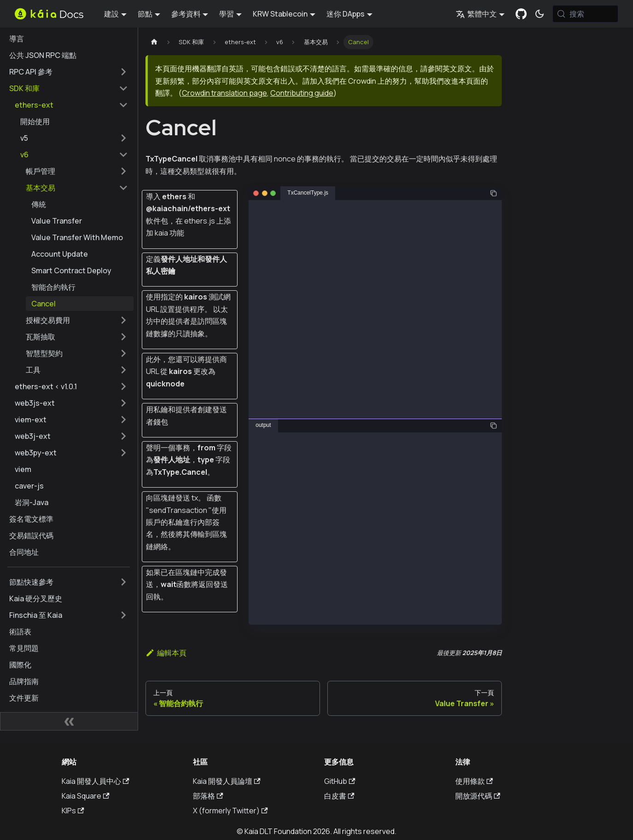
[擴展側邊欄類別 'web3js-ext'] (123, 403)
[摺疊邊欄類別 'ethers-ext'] (123, 105)
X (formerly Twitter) (230, 811)
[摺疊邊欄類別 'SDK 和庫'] (123, 88)
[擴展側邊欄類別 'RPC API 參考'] (123, 72)
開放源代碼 (478, 796)
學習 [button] (226, 14)
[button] (74, 138)
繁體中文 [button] (476, 14)
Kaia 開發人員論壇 (227, 781)
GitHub (340, 781)
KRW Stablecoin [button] (280, 14)
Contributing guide (302, 93)
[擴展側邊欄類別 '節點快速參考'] (123, 582)
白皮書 (339, 796)
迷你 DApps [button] (346, 14)
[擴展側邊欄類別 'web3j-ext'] (123, 436)
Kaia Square (86, 796)
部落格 (208, 796)
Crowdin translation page (224, 93)
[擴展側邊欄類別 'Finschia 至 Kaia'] (123, 615)
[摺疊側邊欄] (69, 721)
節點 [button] (145, 14)
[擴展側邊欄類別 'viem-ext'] (123, 420)
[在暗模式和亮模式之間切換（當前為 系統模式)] (540, 14)
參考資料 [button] (186, 14)
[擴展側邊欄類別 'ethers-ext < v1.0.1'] (123, 386)
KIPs (73, 811)
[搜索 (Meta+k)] (585, 14)
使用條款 (474, 781)
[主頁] (154, 42)
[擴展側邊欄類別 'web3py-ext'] (123, 453)
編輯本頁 (166, 653)
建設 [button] (111, 14)
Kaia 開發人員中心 (96, 781)
